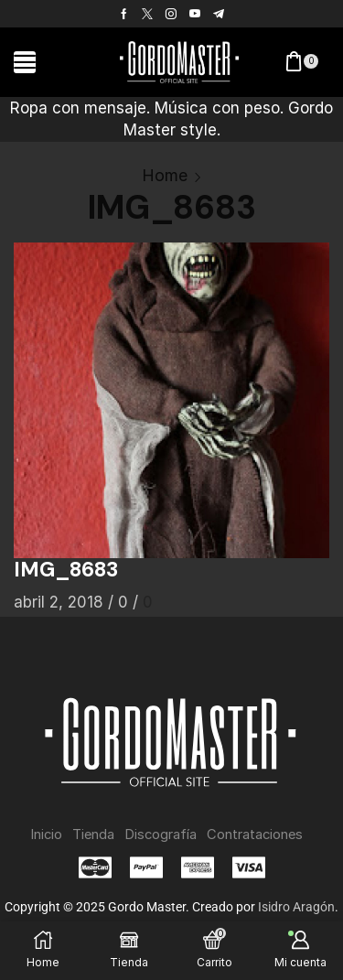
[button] (25, 62)
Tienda (93, 835)
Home (165, 175)
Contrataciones (255, 835)
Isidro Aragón (296, 907)
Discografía (161, 835)
